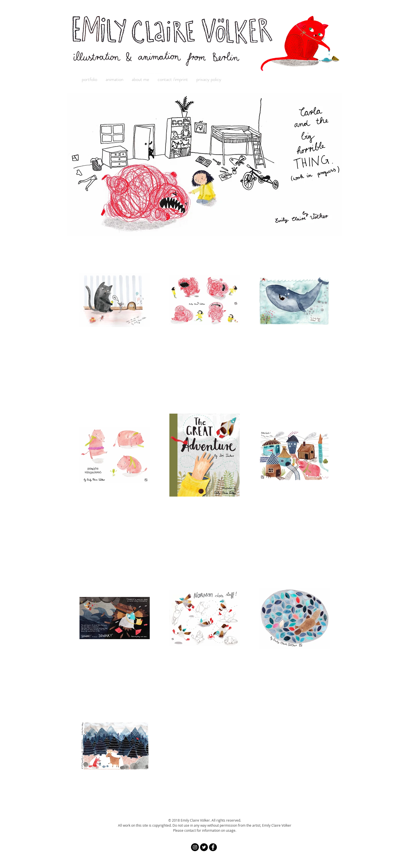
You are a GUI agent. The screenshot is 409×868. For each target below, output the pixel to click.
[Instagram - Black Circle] (195, 847)
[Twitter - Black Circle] (204, 847)
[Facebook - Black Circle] (213, 847)
